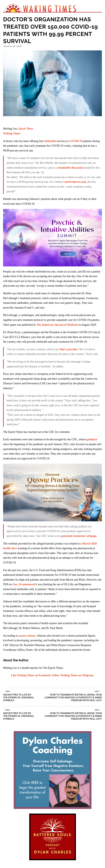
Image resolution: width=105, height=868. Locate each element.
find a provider (69, 349)
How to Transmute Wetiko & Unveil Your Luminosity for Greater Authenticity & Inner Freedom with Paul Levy (69, 696)
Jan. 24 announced (24, 584)
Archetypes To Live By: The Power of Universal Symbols (20, 696)
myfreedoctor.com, (76, 182)
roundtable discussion (70, 168)
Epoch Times (26, 129)
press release (28, 636)
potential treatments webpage (79, 536)
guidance (92, 439)
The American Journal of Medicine (57, 325)
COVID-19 (76, 141)
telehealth (50, 141)
